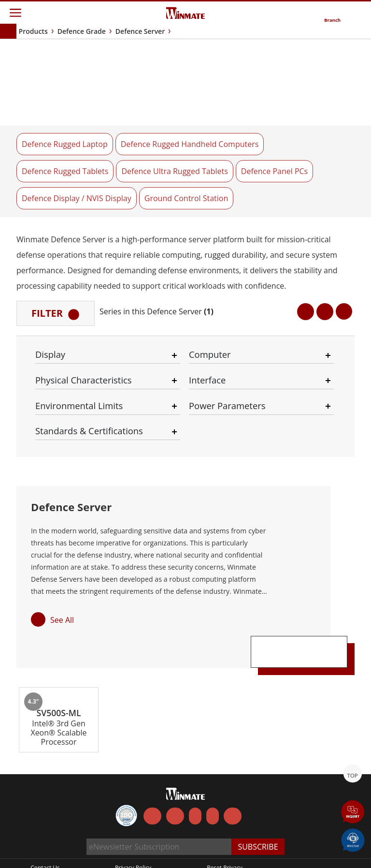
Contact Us (45, 845)
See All (62, 578)
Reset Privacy (225, 845)
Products (33, 31)
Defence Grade (82, 31)
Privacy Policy (133, 845)
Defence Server (140, 31)
